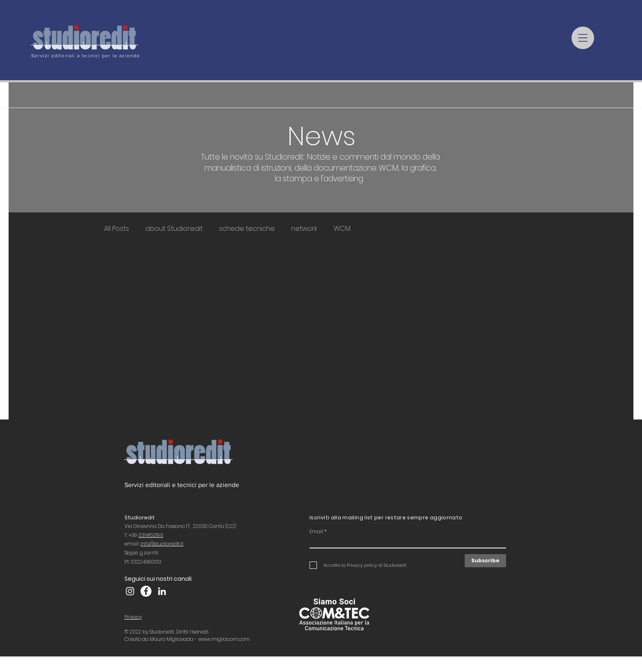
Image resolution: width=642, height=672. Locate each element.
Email (316, 532)
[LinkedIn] (162, 591)
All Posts (116, 229)
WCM (342, 229)
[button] (583, 38)
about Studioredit (174, 229)
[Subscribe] (485, 561)
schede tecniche (247, 229)
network (304, 229)
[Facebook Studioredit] (146, 591)
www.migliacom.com (224, 639)
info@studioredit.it (162, 544)
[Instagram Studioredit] (130, 591)
